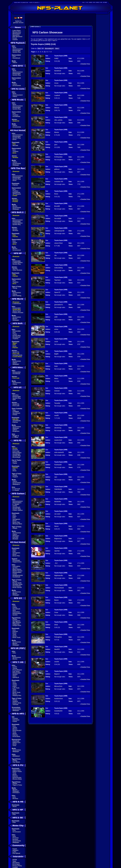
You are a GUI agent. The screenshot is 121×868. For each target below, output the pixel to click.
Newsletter (16, 35)
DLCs (14, 153)
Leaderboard (17, 304)
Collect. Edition (18, 510)
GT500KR (16, 412)
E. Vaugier (16, 504)
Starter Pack (17, 311)
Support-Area (17, 562)
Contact (15, 867)
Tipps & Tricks (17, 785)
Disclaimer (16, 863)
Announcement (18, 49)
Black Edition (17, 569)
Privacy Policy (17, 866)
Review (15, 229)
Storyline (16, 395)
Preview (15, 202)
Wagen (15, 343)
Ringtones (16, 431)
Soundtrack (16, 58)
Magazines (16, 624)
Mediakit (15, 539)
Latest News (17, 31)
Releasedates (17, 453)
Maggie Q (16, 436)
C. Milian (15, 437)
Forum (15, 38)
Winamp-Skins (17, 524)
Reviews (15, 158)
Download (16, 741)
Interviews (16, 720)
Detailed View (86, 64)
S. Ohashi (16, 490)
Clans (14, 676)
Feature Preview (18, 313)
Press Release (17, 670)
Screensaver (17, 832)
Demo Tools (16, 637)
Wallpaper (16, 165)
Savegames (16, 519)
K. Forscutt (16, 489)
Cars (14, 57)
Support (15, 477)
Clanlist (15, 40)
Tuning (15, 288)
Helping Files (17, 695)
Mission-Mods (17, 779)
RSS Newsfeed (17, 37)
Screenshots (17, 86)
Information (16, 566)
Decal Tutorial (17, 587)
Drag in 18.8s (17, 703)
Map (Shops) (17, 622)
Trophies (16, 115)
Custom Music (17, 357)
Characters (16, 612)
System (15, 568)
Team (14, 861)
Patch (14, 516)
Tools (14, 634)
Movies (15, 206)
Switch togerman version (18, 22)
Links (14, 852)
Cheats (15, 196)
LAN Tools (16, 688)
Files (14, 144)
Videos (15, 63)
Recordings (16, 457)
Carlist (15, 462)
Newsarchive (17, 32)
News (14, 48)
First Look (16, 354)
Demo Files (16, 522)
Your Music (16, 762)
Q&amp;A (16, 677)
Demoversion (17, 730)
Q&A (14, 400)
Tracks (15, 243)
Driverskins (16, 736)
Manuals (15, 145)
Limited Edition (18, 223)
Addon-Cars (17, 743)
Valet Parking (17, 296)
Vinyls (15, 683)
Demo (15, 139)
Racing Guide (17, 583)
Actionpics (16, 793)
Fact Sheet (16, 671)
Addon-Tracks (17, 772)
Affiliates (16, 850)
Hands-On (16, 121)
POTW (15, 860)
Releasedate (17, 51)
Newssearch (17, 34)
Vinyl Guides (17, 586)
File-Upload (16, 853)
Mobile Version (17, 571)
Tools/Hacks (17, 421)
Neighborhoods (18, 575)
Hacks (15, 636)
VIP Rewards (17, 194)
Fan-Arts (15, 537)
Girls (14, 610)
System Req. (17, 52)
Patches (15, 185)
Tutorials (15, 704)
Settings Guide (17, 355)
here (84, 39)
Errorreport (16, 864)
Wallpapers (16, 484)
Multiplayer (16, 756)
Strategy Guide (17, 584)
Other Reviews (17, 270)
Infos (14, 606)
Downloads (16, 560)
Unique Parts (17, 625)
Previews (16, 838)
